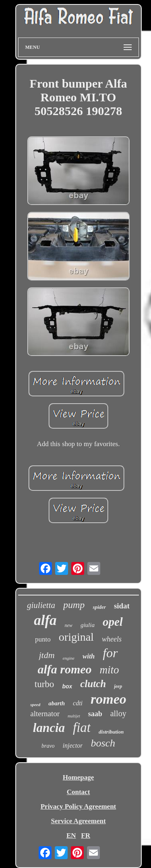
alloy (118, 713)
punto (43, 639)
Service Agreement (78, 821)
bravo (48, 746)
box (67, 686)
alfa (45, 620)
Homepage (78, 777)
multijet (74, 716)
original (76, 637)
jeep (118, 686)
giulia (88, 625)
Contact (79, 792)
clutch (93, 684)
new (69, 625)
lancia (49, 728)
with (89, 656)
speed (35, 704)
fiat (82, 728)
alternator (45, 714)
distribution (111, 732)
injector (73, 745)
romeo (109, 699)
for (110, 653)
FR (86, 836)
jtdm (47, 655)
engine (69, 658)
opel (113, 622)
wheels (112, 639)
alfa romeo (64, 669)
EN (71, 836)
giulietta (41, 605)
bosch (103, 743)
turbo (44, 684)
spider (99, 607)
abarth (57, 703)
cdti (78, 703)
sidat (122, 606)
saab (95, 714)
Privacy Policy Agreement (79, 806)
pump (74, 605)
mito (110, 670)
